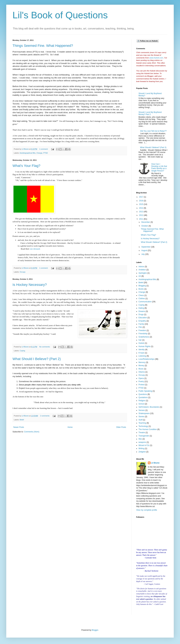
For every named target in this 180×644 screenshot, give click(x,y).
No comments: (45, 347)
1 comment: (44, 149)
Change (39, 153)
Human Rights (144, 346)
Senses (142, 410)
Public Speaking (145, 391)
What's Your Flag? (26, 166)
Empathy (142, 321)
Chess (141, 295)
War (140, 439)
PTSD (46, 153)
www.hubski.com (156, 58)
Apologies (143, 273)
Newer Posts (19, 427)
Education (143, 318)
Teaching (142, 423)
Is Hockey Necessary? (30, 285)
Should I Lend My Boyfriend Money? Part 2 (150, 113)
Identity (142, 350)
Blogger (95, 630)
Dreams (142, 311)
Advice (141, 267)
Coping (22, 351)
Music (141, 369)
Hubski (141, 343)
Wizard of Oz (144, 445)
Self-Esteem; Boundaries (149, 407)
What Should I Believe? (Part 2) (37, 359)
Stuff (140, 420)
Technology (143, 426)
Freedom (142, 330)
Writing (141, 448)
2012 (141, 215)
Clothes (142, 299)
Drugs (141, 314)
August (145, 250)
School (141, 404)
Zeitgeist (142, 452)
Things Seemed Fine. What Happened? (43, 46)
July (143, 254)
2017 (141, 197)
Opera (141, 378)
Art (140, 276)
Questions (143, 394)
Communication (145, 302)
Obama (142, 372)
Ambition (142, 270)
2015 (141, 204)
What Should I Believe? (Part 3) (153, 147)
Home (70, 427)
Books (141, 289)
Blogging (142, 286)
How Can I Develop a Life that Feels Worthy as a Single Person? (159, 167)
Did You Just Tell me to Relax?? (153, 131)
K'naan (141, 353)
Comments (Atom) (32, 432)
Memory (142, 362)
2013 (141, 212)
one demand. (35, 249)
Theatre (142, 433)
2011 (141, 219)
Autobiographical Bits (27, 153)
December (146, 222)
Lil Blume (155, 463)
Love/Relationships (146, 359)
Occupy (23, 272)
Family (141, 324)
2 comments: (45, 416)
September (146, 247)
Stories (141, 417)
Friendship (143, 334)
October (145, 226)
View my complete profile (147, 510)
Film (140, 327)
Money (141, 366)
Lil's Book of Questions (60, 15)
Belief (22, 420)
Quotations (143, 397)
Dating (141, 308)
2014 (141, 208)
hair (140, 340)
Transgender (144, 436)
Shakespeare (144, 413)
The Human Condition (148, 429)
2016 (141, 201)
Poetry (141, 381)
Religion (142, 401)
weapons (142, 442)
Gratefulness (144, 337)
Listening (142, 356)
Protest (141, 385)
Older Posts (121, 427)
